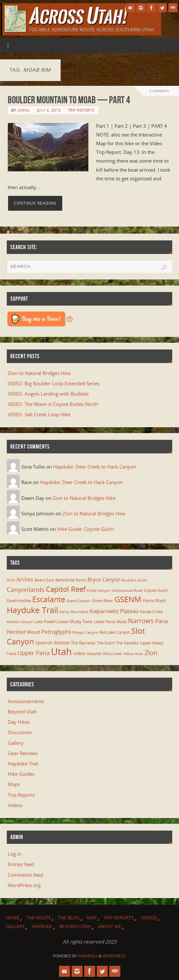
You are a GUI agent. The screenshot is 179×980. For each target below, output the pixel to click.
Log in (15, 854)
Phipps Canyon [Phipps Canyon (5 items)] (85, 632)
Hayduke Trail (23, 763)
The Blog (69, 918)
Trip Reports (81, 110)
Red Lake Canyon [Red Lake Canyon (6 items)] (115, 632)
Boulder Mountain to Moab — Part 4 (69, 100)
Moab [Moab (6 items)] (122, 621)
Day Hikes (19, 722)
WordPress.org (24, 885)
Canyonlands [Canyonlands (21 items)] (26, 590)
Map (92, 918)
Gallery (16, 743)
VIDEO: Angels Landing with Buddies (48, 394)
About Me (110, 926)
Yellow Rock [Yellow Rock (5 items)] (133, 654)
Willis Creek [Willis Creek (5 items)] (112, 654)
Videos (15, 805)
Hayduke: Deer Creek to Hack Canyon (95, 467)
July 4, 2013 (49, 110)
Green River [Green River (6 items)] (103, 601)
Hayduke (42, 926)
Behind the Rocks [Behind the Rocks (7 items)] (71, 580)
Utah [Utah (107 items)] (61, 652)
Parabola (88, 956)
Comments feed (25, 875)
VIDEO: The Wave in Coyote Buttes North (53, 404)
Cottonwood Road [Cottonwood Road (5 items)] (127, 591)
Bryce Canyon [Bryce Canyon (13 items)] (104, 580)
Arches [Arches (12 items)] (25, 580)
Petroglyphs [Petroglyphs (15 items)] (56, 632)
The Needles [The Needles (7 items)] (127, 643)
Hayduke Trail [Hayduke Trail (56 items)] (32, 610)
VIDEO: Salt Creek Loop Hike (39, 414)
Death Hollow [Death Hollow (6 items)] (19, 601)
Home (13, 918)
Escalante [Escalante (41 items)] (49, 599)
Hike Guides (21, 774)
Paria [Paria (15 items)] (161, 621)
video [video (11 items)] (79, 653)
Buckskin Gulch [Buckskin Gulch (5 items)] (135, 580)
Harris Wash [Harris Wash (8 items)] (154, 601)
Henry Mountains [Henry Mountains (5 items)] (74, 612)
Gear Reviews (23, 753)
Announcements (26, 701)
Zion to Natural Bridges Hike (39, 373)
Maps (14, 784)
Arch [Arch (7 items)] (11, 580)
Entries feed (21, 864)
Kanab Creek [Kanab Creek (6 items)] (151, 611)
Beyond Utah (22, 712)
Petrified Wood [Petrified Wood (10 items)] (23, 632)
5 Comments (159, 91)
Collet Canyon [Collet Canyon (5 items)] (99, 591)
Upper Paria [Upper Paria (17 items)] (34, 653)
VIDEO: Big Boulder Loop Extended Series (54, 383)
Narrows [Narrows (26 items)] (141, 621)
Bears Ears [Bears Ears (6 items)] (44, 580)
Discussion (20, 732)
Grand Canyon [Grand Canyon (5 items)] (79, 601)
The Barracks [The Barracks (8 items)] (83, 643)
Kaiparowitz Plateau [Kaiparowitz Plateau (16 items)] (114, 611)
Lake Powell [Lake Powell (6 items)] (45, 621)
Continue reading (35, 203)
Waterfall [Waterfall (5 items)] (94, 654)
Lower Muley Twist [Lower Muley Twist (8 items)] (75, 621)
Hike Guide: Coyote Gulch (85, 529)
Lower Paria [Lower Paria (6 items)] (104, 621)
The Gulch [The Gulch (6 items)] (106, 643)
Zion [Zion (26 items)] (151, 652)
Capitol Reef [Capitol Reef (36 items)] (66, 589)
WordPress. (114, 956)
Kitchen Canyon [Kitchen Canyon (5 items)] (20, 622)
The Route (39, 918)
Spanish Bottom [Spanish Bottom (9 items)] (53, 643)
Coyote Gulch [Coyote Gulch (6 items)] (156, 590)
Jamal (24, 110)
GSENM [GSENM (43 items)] (128, 599)
